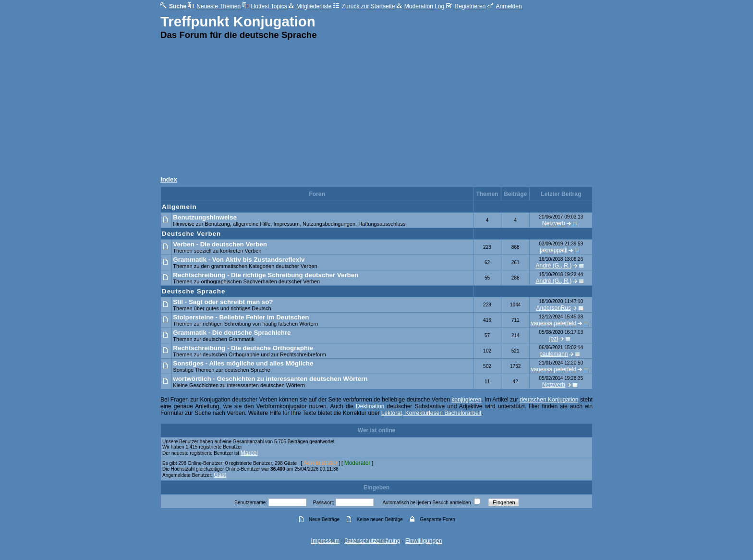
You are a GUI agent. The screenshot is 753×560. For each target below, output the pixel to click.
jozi (554, 339)
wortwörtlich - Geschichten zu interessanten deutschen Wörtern (270, 379)
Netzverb (554, 223)
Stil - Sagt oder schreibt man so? (223, 302)
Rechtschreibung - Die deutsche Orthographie (243, 348)
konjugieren (466, 400)
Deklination (370, 406)
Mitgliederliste (310, 6)
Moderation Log (420, 6)
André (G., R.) (554, 266)
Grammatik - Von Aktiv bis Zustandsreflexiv (239, 260)
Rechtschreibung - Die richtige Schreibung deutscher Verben (266, 275)
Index (169, 179)
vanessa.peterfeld (553, 323)
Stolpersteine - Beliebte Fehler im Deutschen (241, 317)
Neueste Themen (214, 6)
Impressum (325, 541)
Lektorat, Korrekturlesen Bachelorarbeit (431, 413)
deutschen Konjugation (549, 400)
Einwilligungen (424, 541)
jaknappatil (553, 250)
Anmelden (505, 6)
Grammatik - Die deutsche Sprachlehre (232, 333)
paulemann (553, 354)
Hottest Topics (265, 6)
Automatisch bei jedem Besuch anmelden (426, 503)
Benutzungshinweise (205, 217)
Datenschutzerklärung (372, 541)
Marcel (249, 453)
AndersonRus (553, 308)
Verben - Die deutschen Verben (220, 244)
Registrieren (466, 6)
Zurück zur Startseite (364, 6)
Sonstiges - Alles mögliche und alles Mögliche (243, 363)
